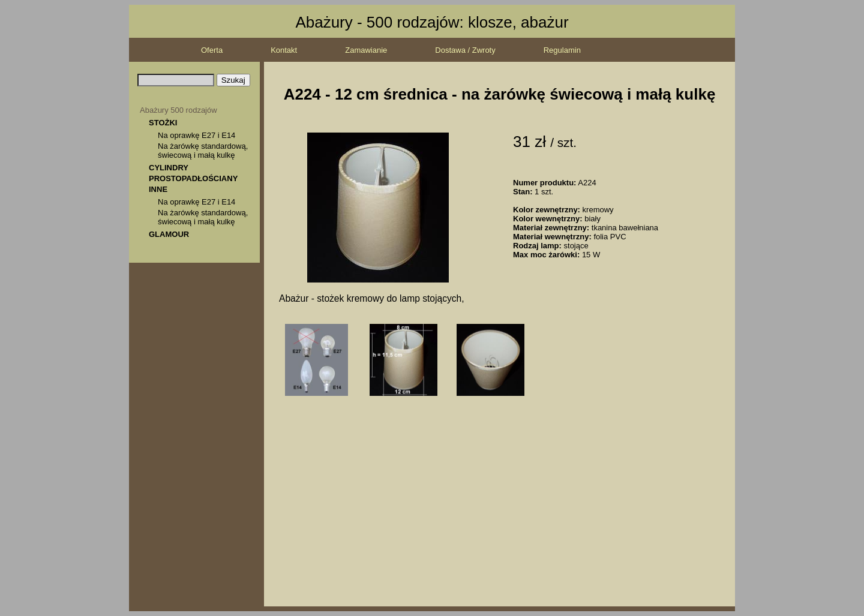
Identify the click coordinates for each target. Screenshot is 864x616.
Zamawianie (366, 50)
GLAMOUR (169, 234)
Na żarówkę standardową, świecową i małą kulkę (203, 151)
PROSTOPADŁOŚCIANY (193, 178)
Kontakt (284, 50)
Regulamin (562, 50)
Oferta (212, 50)
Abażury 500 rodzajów (178, 110)
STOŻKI (163, 123)
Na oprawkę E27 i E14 (196, 135)
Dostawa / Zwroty (465, 50)
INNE (158, 189)
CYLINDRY (169, 168)
